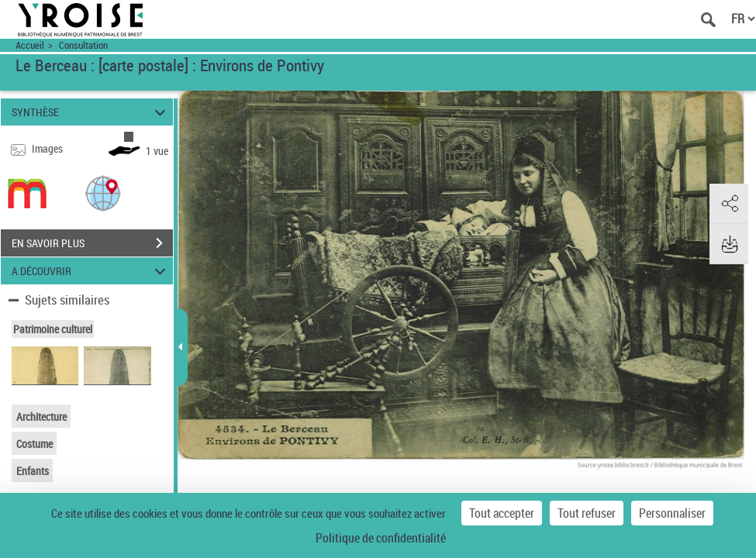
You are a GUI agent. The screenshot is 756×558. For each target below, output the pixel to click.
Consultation (83, 45)
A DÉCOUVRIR (91, 271)
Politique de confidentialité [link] (381, 538)
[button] (103, 193)
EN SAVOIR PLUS (92, 243)
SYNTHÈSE (91, 112)
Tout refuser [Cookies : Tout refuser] (587, 513)
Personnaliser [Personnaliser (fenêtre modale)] (672, 513)
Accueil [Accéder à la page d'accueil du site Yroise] (30, 45)
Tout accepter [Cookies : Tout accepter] (502, 513)
